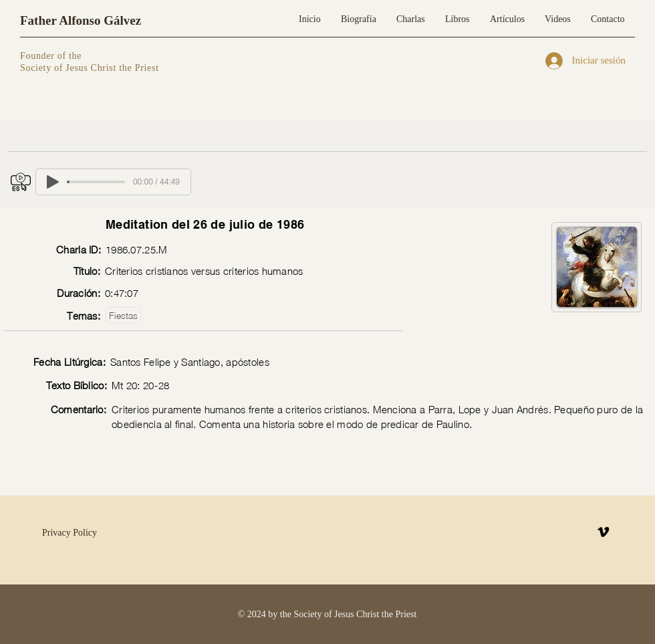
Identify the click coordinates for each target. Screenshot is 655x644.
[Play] (53, 182)
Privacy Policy (70, 533)
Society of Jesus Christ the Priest (90, 68)
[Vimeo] (603, 532)
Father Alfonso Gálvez (81, 20)
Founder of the (52, 56)
